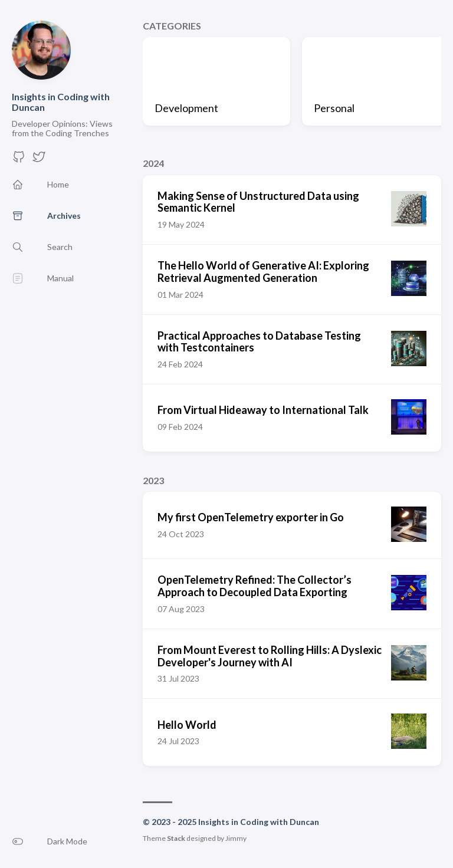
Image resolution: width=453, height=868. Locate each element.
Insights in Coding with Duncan (61, 102)
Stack (176, 838)
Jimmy (236, 838)
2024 (153, 163)
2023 (153, 480)
